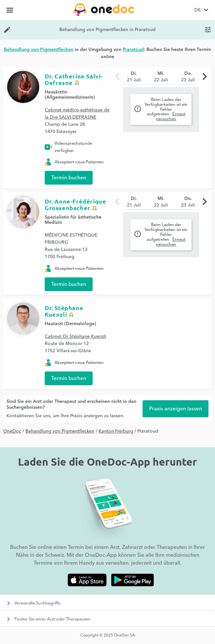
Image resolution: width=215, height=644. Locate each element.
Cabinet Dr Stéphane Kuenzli (76, 337)
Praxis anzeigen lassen (176, 409)
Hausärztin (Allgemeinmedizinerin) (70, 95)
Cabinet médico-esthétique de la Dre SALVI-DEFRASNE (77, 114)
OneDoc (12, 431)
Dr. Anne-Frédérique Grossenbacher (75, 204)
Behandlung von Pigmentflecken (60, 431)
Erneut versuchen (171, 116)
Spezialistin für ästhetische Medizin (73, 220)
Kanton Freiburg (116, 431)
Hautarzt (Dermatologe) (70, 324)
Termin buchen (69, 178)
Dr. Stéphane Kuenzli (64, 311)
